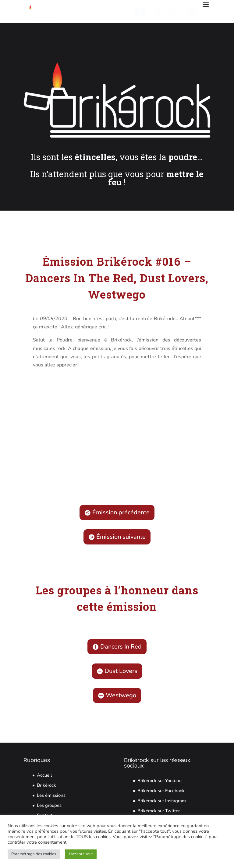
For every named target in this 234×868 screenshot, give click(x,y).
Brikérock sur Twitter (159, 811)
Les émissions (51, 795)
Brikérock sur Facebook (161, 791)
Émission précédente (121, 512)
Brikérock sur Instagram (162, 801)
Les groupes (49, 805)
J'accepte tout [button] (81, 854)
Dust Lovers (121, 671)
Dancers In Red (121, 647)
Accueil (44, 775)
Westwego (121, 695)
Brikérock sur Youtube (160, 781)
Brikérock (46, 785)
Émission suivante (121, 537)
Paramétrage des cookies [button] (34, 854)
